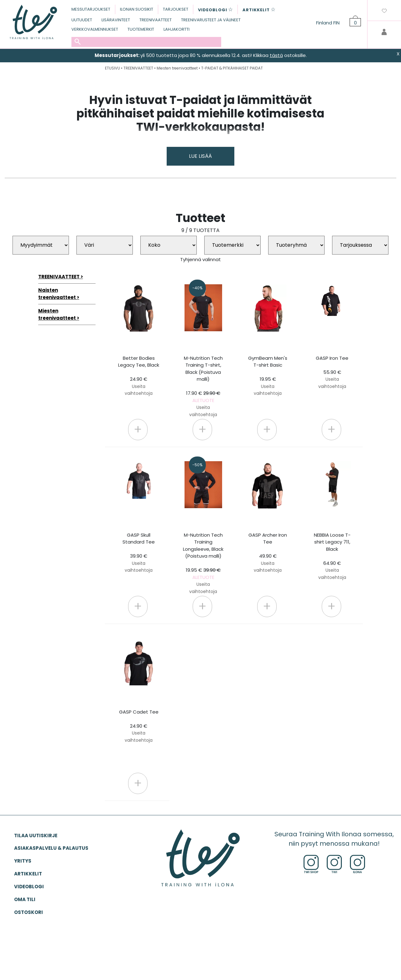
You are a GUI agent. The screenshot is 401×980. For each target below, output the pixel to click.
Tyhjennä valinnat (200, 259)
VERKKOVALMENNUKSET (95, 29)
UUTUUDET (82, 20)
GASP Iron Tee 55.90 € (332, 372)
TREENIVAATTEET (156, 20)
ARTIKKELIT (28, 874)
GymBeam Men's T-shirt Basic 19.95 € (268, 376)
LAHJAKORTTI (177, 29)
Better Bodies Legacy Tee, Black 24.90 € (139, 376)
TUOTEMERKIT (141, 29)
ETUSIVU (112, 68)
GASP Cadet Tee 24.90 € (139, 726)
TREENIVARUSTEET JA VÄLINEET (211, 20)
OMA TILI (25, 899)
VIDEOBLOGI (29, 887)
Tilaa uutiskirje (36, 836)
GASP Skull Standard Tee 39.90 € (139, 553)
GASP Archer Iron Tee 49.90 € (268, 553)
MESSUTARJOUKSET (91, 9)
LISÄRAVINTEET (116, 20)
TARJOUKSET (176, 9)
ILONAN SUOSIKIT (137, 9)
